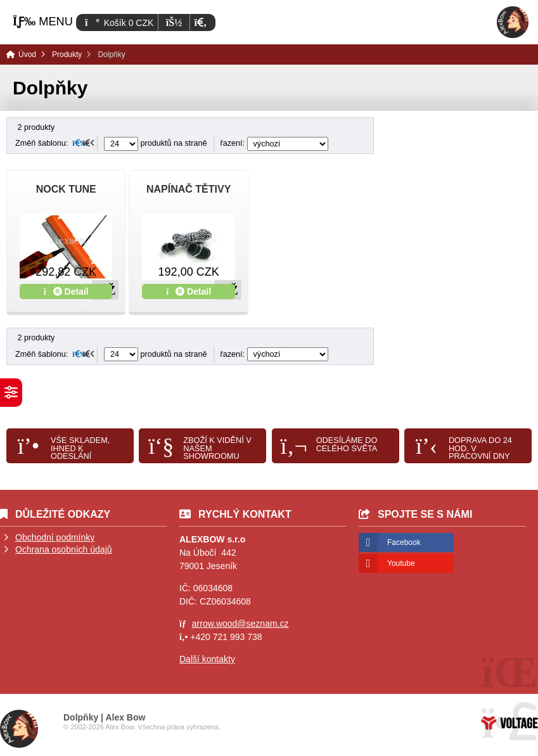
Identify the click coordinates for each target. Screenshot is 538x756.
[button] (201, 22)
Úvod (513, 22)
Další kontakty (207, 659)
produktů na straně (156, 143)
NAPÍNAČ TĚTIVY (189, 189)
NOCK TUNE (66, 189)
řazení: (274, 143)
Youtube (401, 563)
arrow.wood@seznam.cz (240, 624)
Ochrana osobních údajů (64, 549)
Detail (66, 292)
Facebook (404, 542)
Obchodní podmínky (55, 537)
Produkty (67, 54)
